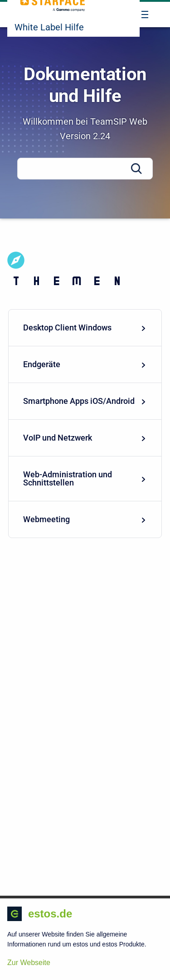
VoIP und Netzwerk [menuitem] (85, 438)
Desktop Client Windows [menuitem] (85, 327)
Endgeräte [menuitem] (85, 364)
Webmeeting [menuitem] (85, 519)
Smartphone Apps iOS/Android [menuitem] (85, 401)
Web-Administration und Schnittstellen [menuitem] (85, 478)
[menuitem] (85, 328)
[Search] (85, 169)
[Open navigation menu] (145, 15)
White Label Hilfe (49, 27)
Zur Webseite (29, 963)
